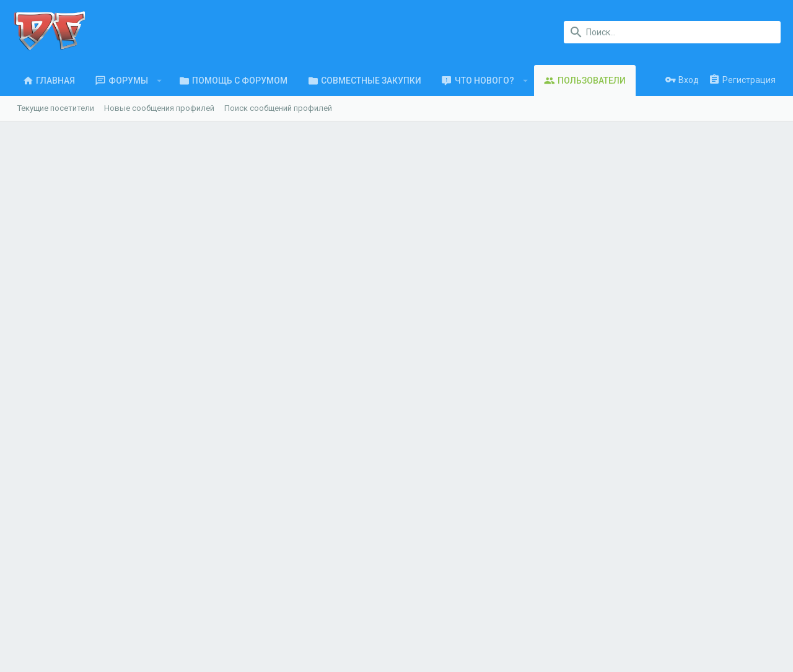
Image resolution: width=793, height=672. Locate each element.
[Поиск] (672, 32)
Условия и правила (502, 625)
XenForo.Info (99, 656)
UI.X (46, 625)
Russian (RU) (96, 625)
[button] (160, 81)
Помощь (691, 625)
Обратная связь (248, 552)
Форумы (233, 528)
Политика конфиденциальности (607, 625)
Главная (232, 504)
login (422, 504)
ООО (189, 546)
